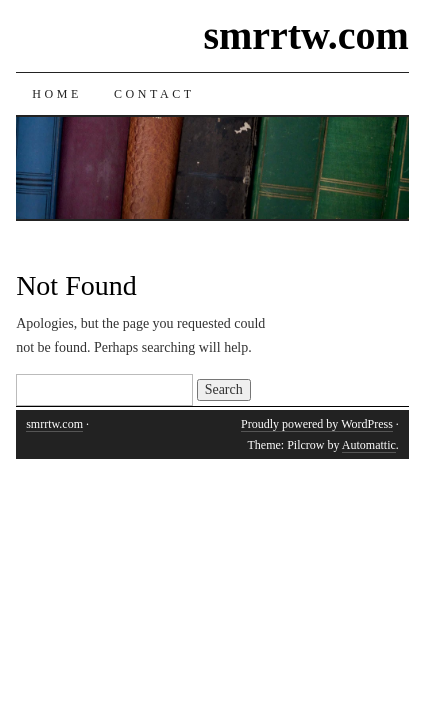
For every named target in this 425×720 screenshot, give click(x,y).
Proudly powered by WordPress (317, 424)
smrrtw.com (305, 35)
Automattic (369, 445)
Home (57, 94)
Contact (154, 94)
